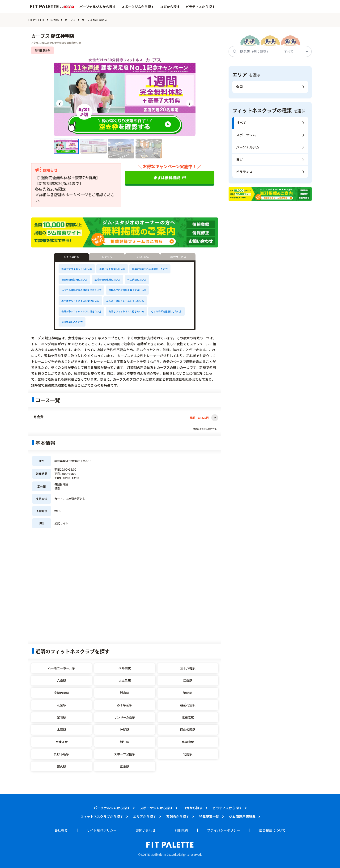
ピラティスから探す (200, 7)
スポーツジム (246, 135)
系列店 (56, 20)
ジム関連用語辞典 (242, 817)
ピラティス (244, 172)
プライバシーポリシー (224, 830)
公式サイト (61, 523)
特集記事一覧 (209, 817)
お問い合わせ (146, 830)
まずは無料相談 (170, 178)
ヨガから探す (170, 7)
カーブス (72, 20)
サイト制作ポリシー (102, 830)
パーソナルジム (248, 147)
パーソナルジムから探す (98, 7)
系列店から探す (178, 817)
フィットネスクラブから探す (102, 817)
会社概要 (61, 830)
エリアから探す (145, 817)
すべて (241, 123)
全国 (239, 87)
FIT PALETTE (38, 20)
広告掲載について (272, 830)
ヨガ (239, 159)
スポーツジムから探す (138, 7)
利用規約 (181, 830)
